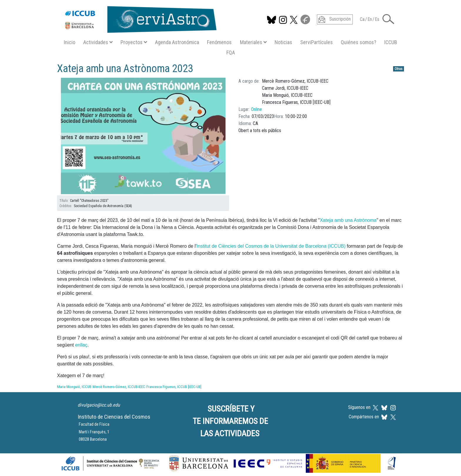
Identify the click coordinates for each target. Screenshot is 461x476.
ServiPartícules (316, 42)
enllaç (81, 345)
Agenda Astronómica (177, 42)
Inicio (70, 42)
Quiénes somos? (359, 42)
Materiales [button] (253, 42)
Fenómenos (219, 42)
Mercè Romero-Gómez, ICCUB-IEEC (119, 387)
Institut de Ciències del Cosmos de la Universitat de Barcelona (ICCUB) (271, 246)
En (370, 19)
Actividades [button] (98, 42)
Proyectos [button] (134, 42)
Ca (362, 19)
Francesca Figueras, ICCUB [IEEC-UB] (174, 387)
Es (377, 19)
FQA (231, 53)
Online (257, 109)
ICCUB (391, 42)
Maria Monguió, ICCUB (74, 387)
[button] (388, 19)
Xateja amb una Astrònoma (348, 220)
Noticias (283, 42)
